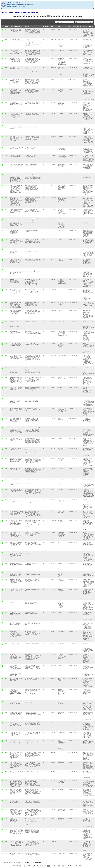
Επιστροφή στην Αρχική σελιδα (32, 862)
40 (60, 16)
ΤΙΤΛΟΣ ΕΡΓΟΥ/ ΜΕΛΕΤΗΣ (16, 27)
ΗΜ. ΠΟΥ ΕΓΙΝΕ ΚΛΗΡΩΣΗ (74, 27)
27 (24, 16)
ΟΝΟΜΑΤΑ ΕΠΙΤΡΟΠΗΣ (88, 27)
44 (71, 16)
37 (51, 16)
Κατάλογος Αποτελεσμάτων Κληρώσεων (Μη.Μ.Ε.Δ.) (20, 13)
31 (35, 16)
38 (54, 16)
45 (74, 16)
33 (40, 16)
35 (46, 16)
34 (43, 16)
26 (21, 16)
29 (29, 16)
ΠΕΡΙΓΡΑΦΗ (28, 27)
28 (26, 16)
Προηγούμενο (16, 16)
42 (65, 16)
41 (62, 16)
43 (68, 16)
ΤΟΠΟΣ (60, 27)
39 (57, 16)
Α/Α (6, 27)
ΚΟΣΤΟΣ (53, 27)
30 (32, 16)
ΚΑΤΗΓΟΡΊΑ (46, 27)
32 (37, 16)
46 (76, 16)
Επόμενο (80, 16)
